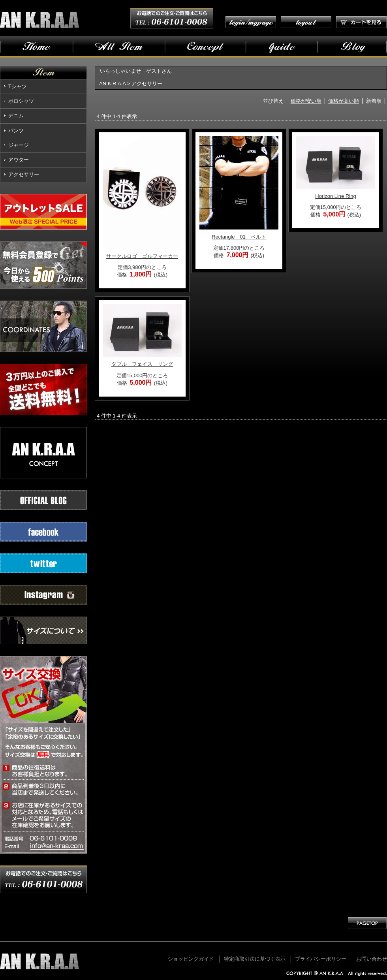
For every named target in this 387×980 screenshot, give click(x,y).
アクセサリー (24, 174)
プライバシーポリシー (321, 959)
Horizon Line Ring (335, 196)
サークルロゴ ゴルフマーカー (142, 256)
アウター (19, 160)
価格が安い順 (306, 101)
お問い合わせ (372, 959)
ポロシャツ (21, 101)
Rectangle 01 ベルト (239, 237)
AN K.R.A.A (112, 84)
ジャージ (19, 145)
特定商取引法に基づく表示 (255, 959)
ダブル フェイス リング (142, 364)
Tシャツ (18, 86)
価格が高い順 (344, 101)
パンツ (16, 131)
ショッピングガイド (191, 959)
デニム (16, 116)
